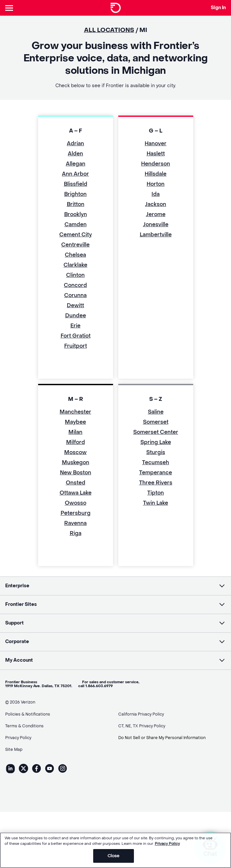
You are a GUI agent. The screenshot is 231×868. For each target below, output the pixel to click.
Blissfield (76, 184)
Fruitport (76, 346)
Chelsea (75, 255)
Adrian (75, 143)
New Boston (76, 473)
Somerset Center (156, 432)
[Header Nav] (10, 8)
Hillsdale (156, 174)
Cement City (76, 235)
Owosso (76, 503)
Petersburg (76, 513)
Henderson (156, 164)
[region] (115, 850)
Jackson (156, 204)
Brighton (75, 194)
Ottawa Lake (76, 493)
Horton (156, 184)
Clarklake (75, 265)
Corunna (75, 295)
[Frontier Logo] (116, 8)
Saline (156, 412)
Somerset (156, 422)
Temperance (156, 473)
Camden (76, 224)
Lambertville (156, 235)
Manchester (75, 412)
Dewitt (75, 305)
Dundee (76, 316)
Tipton (156, 493)
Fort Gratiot (76, 336)
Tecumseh (156, 462)
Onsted (76, 483)
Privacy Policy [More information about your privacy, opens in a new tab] (167, 844)
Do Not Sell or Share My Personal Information (162, 738)
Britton (76, 204)
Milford (76, 442)
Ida (156, 194)
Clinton (75, 275)
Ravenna (75, 523)
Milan (75, 432)
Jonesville (156, 224)
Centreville (75, 245)
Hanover (156, 143)
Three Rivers (156, 483)
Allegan (76, 164)
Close (114, 856)
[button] (115, 586)
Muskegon (76, 462)
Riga (76, 533)
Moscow (75, 452)
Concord (75, 285)
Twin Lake (156, 503)
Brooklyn (76, 214)
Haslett (156, 154)
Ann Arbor (75, 174)
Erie (75, 326)
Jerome (156, 214)
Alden (75, 154)
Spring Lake (156, 442)
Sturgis (156, 452)
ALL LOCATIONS (109, 30)
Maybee (75, 422)
